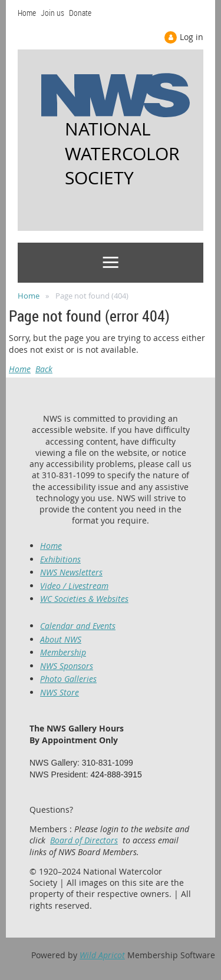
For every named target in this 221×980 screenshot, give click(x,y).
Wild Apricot (102, 955)
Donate (80, 13)
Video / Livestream (74, 586)
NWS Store (60, 692)
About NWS (61, 639)
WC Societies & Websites (84, 599)
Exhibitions (60, 559)
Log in (192, 37)
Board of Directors (84, 840)
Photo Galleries (68, 679)
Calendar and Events (78, 626)
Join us (52, 13)
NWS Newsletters (71, 572)
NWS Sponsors (67, 666)
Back (44, 369)
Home (27, 13)
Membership (63, 652)
